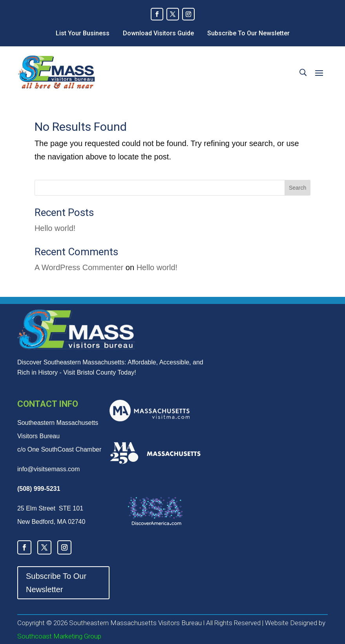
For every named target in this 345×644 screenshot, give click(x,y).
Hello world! (55, 228)
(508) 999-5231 (39, 489)
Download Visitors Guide (158, 33)
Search (298, 188)
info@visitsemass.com (48, 469)
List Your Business (83, 33)
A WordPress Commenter (79, 267)
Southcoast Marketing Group (59, 636)
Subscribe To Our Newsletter (248, 33)
